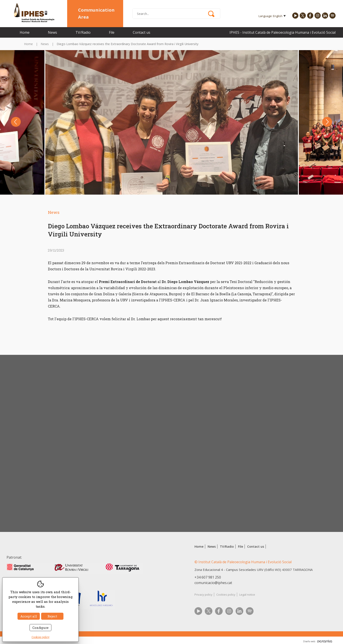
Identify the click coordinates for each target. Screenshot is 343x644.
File (112, 32)
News (52, 32)
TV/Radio (83, 32)
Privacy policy (203, 595)
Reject (52, 616)
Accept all (29, 616)
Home (25, 32)
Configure (40, 628)
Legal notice (247, 595)
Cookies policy (226, 595)
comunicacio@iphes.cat (213, 583)
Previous (16, 122)
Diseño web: (318, 641)
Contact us (142, 32)
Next (327, 122)
